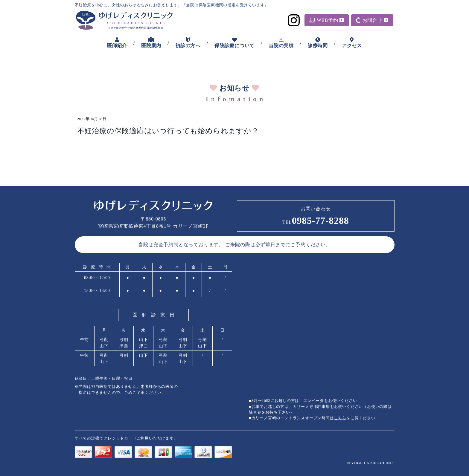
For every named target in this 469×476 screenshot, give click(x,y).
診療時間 (318, 43)
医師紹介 (117, 43)
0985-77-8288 (316, 221)
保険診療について (234, 43)
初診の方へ (188, 43)
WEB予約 (327, 20)
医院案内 (151, 43)
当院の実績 (281, 43)
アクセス (352, 43)
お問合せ (372, 20)
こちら (340, 418)
